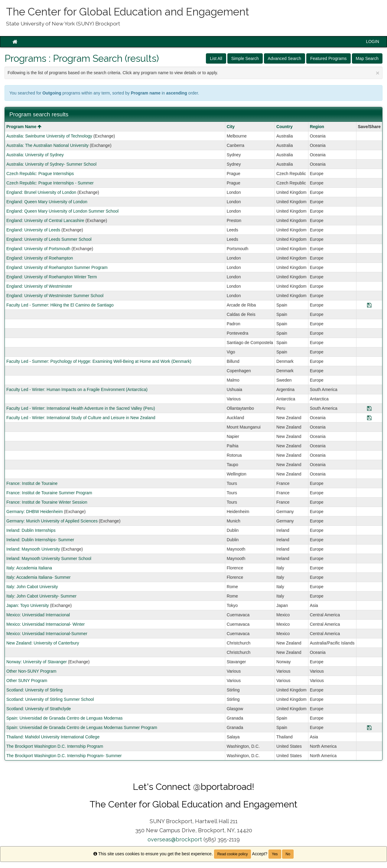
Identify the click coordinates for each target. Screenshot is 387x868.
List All (216, 58)
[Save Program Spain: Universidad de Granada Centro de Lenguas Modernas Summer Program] (369, 727)
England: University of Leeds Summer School (49, 239)
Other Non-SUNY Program (31, 671)
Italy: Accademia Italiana (29, 568)
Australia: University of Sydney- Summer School (51, 164)
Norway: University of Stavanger (37, 662)
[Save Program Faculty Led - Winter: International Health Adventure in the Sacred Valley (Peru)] (369, 408)
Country (285, 127)
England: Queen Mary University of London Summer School (62, 211)
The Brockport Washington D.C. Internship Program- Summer (64, 756)
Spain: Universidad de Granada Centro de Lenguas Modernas (64, 718)
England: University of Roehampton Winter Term (52, 277)
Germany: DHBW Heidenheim (35, 512)
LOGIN (372, 41)
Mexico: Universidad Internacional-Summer (47, 634)
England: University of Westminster (39, 286)
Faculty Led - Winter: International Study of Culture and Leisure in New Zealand (81, 418)
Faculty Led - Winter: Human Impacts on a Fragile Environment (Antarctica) (77, 389)
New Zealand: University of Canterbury (43, 643)
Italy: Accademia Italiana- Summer (38, 577)
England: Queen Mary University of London (47, 202)
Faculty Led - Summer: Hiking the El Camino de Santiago (60, 305)
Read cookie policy (233, 854)
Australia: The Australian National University (47, 145)
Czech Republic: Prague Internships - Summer (50, 183)
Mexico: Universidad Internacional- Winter (46, 624)
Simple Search (245, 58)
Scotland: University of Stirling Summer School (50, 699)
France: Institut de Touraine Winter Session (47, 502)
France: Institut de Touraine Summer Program (49, 493)
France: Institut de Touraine (32, 483)
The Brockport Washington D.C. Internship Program (55, 746)
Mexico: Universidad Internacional (38, 615)
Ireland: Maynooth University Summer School (49, 558)
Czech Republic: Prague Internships (40, 174)
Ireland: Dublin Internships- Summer (40, 540)
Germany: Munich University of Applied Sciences (52, 521)
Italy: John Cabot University (32, 587)
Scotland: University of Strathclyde (39, 709)
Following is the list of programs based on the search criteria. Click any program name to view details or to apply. (193, 73)
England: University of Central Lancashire (45, 220)
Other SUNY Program (27, 681)
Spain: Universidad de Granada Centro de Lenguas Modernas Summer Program (82, 727)
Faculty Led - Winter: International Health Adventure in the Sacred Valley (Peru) (81, 408)
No (288, 854)
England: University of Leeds (33, 230)
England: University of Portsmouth (38, 249)
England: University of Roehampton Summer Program (57, 267)
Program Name (24, 127)
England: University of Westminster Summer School (55, 296)
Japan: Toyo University (28, 605)
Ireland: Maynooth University (33, 549)
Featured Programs (328, 58)
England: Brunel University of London (41, 192)
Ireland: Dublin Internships (31, 530)
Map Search (367, 58)
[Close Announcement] (378, 73)
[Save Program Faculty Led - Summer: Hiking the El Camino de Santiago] (369, 305)
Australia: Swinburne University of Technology (49, 136)
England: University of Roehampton (40, 258)
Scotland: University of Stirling (34, 690)
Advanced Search (285, 58)
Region (317, 127)
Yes (275, 854)
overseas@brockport (175, 839)
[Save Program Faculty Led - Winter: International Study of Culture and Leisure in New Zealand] (369, 418)
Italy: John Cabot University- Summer (41, 596)
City (231, 127)
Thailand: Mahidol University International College (53, 737)
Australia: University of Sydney (35, 155)
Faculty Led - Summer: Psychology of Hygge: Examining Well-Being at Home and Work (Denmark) (99, 361)
